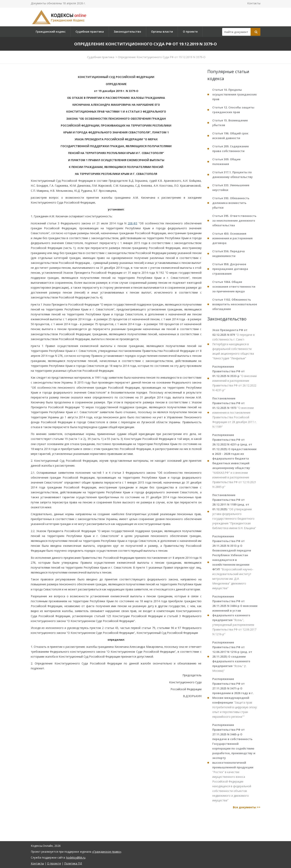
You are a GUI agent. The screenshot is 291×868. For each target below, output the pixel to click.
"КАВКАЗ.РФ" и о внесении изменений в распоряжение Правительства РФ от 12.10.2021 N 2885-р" (234, 461)
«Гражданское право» (107, 852)
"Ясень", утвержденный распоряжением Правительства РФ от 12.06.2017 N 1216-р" (235, 615)
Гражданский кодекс (51, 32)
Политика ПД (73, 863)
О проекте (190, 32)
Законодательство (127, 32)
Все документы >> (247, 807)
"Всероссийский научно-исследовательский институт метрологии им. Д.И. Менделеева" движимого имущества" (233, 562)
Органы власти (162, 32)
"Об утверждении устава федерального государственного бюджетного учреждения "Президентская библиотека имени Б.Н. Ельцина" (234, 512)
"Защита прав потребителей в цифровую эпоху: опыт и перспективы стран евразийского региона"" (235, 698)
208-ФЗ (132, 223)
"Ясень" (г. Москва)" (232, 657)
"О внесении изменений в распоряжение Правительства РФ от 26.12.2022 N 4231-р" (234, 378)
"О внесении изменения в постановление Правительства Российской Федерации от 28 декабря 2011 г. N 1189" (234, 412)
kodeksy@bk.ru (76, 857)
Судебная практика (90, 32)
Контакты (254, 3)
